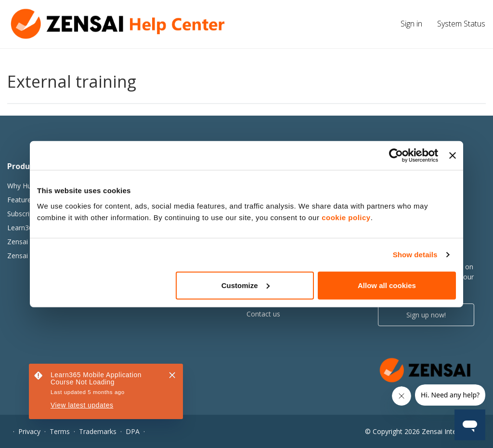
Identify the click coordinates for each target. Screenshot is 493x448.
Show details (415, 255)
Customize (246, 285)
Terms (60, 431)
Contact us (263, 314)
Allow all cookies (387, 285)
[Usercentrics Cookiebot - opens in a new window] (396, 156)
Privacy (29, 431)
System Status (461, 24)
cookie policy (346, 217)
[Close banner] (453, 156)
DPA (133, 431)
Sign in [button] (411, 24)
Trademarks (98, 431)
